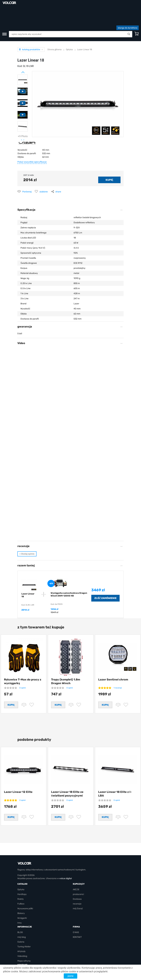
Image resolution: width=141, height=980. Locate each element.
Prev (19, 52)
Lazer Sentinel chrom (113, 661)
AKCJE (76, 878)
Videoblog (22, 945)
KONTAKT (77, 926)
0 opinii (23, 669)
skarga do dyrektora (128, 9)
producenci (78, 883)
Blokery (21, 902)
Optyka (21, 878)
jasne (70, 976)
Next (19, 120)
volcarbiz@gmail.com (28, 959)
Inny (20, 912)
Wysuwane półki (25, 897)
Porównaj (27, 173)
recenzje (77, 893)
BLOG (20, 921)
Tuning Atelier (24, 936)
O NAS (76, 921)
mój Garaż (78, 897)
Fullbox (21, 893)
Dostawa (77, 888)
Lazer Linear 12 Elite (18, 777)
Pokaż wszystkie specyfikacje (32, 143)
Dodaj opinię (27, 535)
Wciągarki (22, 907)
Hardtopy (22, 883)
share (58, 173)
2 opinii (22, 785)
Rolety (21, 888)
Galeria (21, 931)
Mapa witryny (24, 950)
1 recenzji (118, 669)
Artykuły (21, 940)
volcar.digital (65, 867)
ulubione (44, 173)
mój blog (22, 926)
